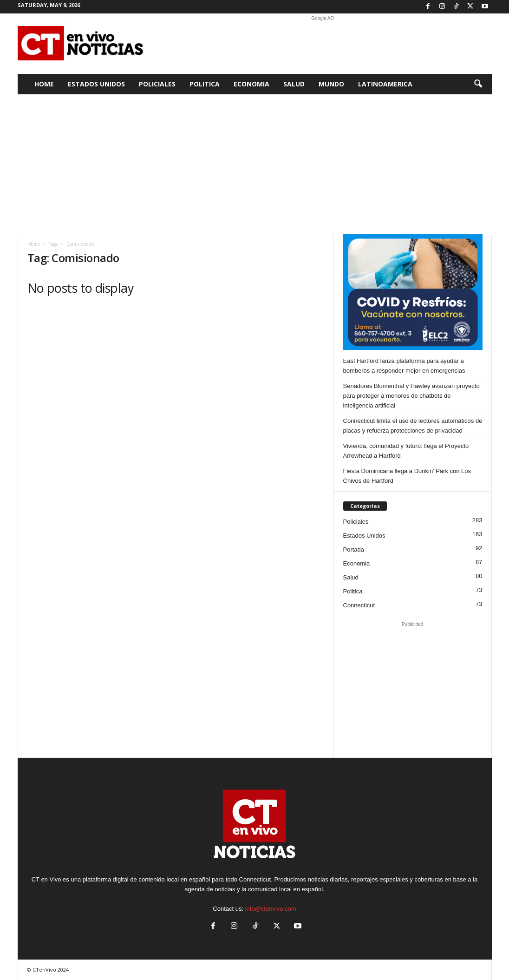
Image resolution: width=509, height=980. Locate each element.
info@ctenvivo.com (271, 909)
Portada (354, 549)
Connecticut (359, 605)
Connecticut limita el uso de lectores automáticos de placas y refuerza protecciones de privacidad (413, 426)
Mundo (331, 84)
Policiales (157, 84)
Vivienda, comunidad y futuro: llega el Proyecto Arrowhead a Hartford (406, 451)
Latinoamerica (385, 84)
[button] (478, 84)
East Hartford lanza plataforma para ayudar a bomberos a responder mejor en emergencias (404, 366)
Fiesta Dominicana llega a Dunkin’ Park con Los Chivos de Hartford (407, 476)
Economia (251, 84)
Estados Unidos (96, 84)
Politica (205, 84)
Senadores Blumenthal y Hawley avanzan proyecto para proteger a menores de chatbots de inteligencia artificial (411, 396)
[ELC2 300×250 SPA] (413, 292)
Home (44, 84)
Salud (294, 84)
